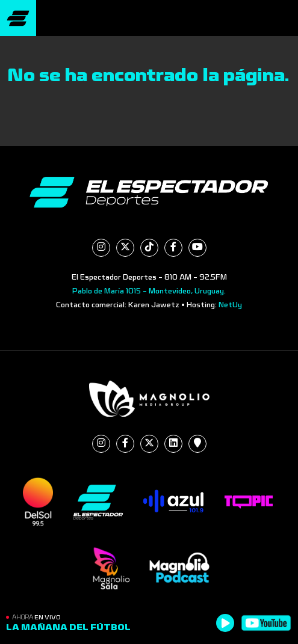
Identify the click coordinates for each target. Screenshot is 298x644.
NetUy (230, 305)
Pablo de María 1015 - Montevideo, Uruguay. (149, 291)
